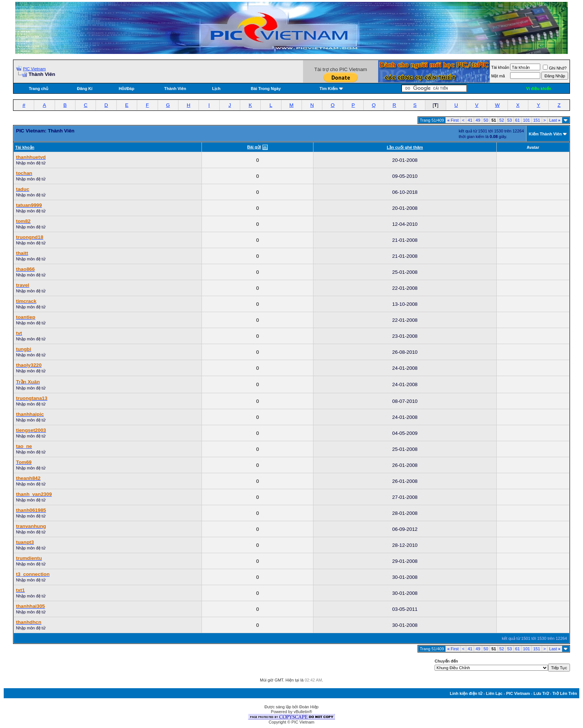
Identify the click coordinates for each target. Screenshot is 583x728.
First (453, 120)
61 (518, 120)
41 (470, 120)
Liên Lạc (494, 693)
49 (478, 120)
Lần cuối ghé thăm (405, 147)
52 (502, 120)
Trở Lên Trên (565, 693)
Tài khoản (500, 67)
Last (555, 120)
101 (526, 120)
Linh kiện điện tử (466, 693)
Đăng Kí (85, 89)
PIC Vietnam (35, 69)
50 (486, 120)
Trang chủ (38, 89)
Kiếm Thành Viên (545, 134)
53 (509, 120)
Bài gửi (254, 147)
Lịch (216, 89)
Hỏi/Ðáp (126, 89)
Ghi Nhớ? (555, 68)
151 (537, 120)
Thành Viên (175, 89)
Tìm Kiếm (328, 89)
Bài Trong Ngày (266, 89)
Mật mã (498, 76)
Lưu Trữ (541, 693)
